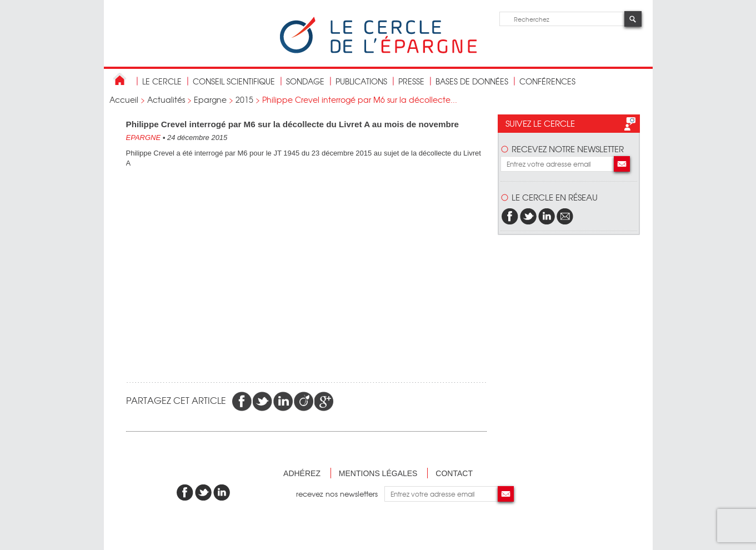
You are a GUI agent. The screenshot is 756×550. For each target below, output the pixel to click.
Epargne (210, 99)
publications (361, 81)
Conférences (547, 81)
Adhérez (302, 473)
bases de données (472, 81)
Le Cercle (162, 81)
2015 (244, 99)
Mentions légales (378, 473)
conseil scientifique (234, 81)
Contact (454, 473)
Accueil (124, 99)
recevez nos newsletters (340, 494)
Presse (411, 81)
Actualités (166, 99)
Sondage (305, 81)
